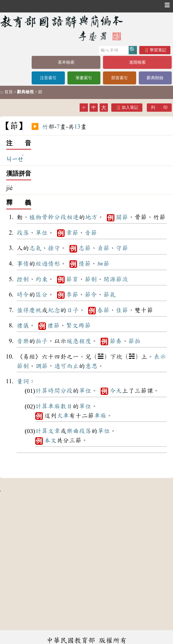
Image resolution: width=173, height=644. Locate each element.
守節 (122, 248)
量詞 (23, 381)
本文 (50, 440)
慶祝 (35, 310)
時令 (23, 295)
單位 (41, 233)
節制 (91, 279)
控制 (23, 279)
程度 (85, 341)
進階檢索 (137, 62)
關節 (122, 217)
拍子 (41, 341)
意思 (91, 366)
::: (2, 92)
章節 (72, 233)
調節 (41, 366)
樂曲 (73, 431)
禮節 (53, 326)
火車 (63, 416)
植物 (35, 217)
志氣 (35, 248)
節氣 (109, 295)
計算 (41, 391)
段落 (23, 233)
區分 (41, 295)
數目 (66, 406)
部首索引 (120, 78)
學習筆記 (158, 50)
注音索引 (48, 78)
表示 (160, 357)
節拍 (134, 341)
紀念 (54, 310)
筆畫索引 (84, 78)
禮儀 (23, 326)
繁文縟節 (78, 326)
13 (77, 127)
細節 (103, 264)
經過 (41, 264)
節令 (91, 295)
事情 (23, 264)
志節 (85, 248)
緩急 (73, 341)
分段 (60, 217)
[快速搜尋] (114, 50)
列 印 (159, 107)
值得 (23, 310)
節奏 (116, 341)
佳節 (122, 310)
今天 (116, 391)
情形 (54, 264)
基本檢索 (66, 62)
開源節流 (116, 279)
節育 (72, 279)
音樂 (23, 341)
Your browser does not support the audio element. (39, 491)
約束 (41, 279)
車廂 (54, 406)
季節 (72, 295)
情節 (85, 264)
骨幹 (48, 217)
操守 (54, 248)
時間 (54, 391)
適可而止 (66, 366)
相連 (73, 217)
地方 (91, 217)
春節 (103, 310)
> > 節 (21, 92)
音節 (91, 233)
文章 (54, 431)
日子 (73, 310)
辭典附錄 (155, 78)
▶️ (35, 127)
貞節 (103, 248)
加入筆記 (130, 107)
